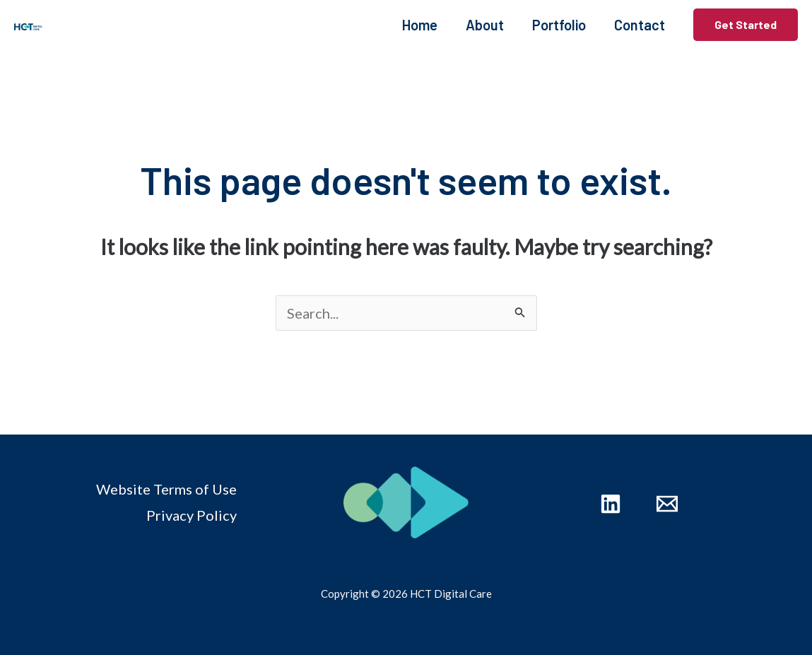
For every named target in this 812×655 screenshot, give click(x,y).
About (485, 25)
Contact (640, 25)
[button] (746, 25)
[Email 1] (667, 504)
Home (420, 25)
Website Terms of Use (166, 489)
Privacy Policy (192, 515)
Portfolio (559, 25)
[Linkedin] (611, 504)
